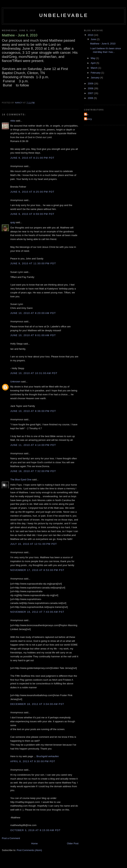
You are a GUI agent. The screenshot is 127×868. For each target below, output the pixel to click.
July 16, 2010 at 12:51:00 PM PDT (34, 544)
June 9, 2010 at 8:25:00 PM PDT (32, 192)
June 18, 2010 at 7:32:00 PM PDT (33, 471)
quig (13, 222)
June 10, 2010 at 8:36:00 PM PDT (33, 411)
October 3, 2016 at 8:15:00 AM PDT (35, 830)
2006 (91, 98)
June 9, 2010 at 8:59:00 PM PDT (32, 214)
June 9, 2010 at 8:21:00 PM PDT (32, 158)
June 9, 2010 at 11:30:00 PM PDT (33, 263)
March (95, 68)
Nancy (88, 119)
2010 (91, 35)
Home (34, 843)
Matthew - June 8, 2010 (103, 44)
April (94, 63)
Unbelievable (64, 15)
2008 (91, 88)
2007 (91, 93)
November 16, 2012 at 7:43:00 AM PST (37, 612)
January (95, 78)
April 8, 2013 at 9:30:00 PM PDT (33, 761)
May (93, 58)
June (94, 39)
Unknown (15, 382)
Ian (87, 114)
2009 (91, 84)
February (96, 73)
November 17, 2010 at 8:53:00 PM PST (37, 570)
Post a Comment (11, 838)
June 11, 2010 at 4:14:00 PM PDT (33, 445)
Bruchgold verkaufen (48, 756)
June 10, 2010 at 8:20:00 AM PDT (33, 313)
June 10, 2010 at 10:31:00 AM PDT (34, 373)
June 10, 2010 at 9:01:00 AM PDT (33, 335)
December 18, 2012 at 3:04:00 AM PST (37, 704)
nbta (13, 121)
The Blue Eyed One (21, 480)
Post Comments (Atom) (29, 850)
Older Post (73, 843)
